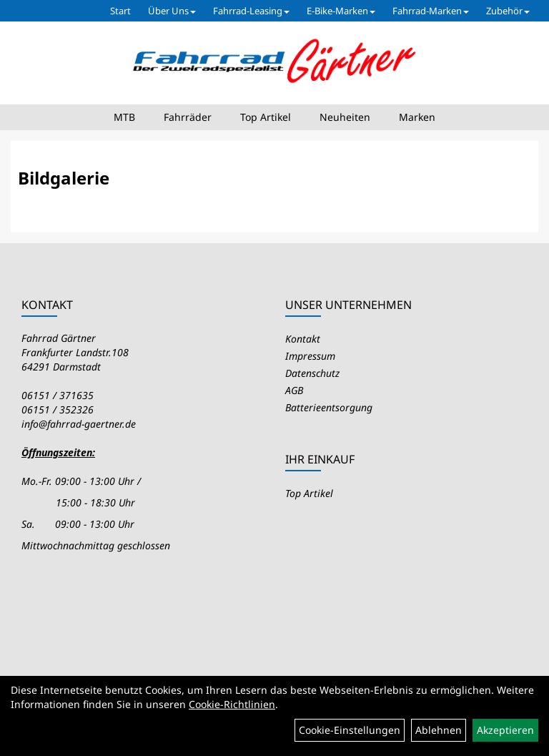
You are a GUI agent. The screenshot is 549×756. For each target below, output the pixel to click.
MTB (124, 117)
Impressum (310, 356)
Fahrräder (188, 117)
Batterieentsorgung (329, 407)
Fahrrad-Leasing (251, 11)
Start (120, 11)
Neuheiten (345, 117)
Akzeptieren (505, 730)
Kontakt (303, 339)
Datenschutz (312, 373)
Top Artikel (266, 117)
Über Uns (172, 11)
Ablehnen (439, 730)
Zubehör (508, 11)
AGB (294, 390)
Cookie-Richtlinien (232, 704)
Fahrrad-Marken (431, 11)
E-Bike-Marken (341, 11)
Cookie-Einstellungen (350, 730)
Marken (417, 117)
